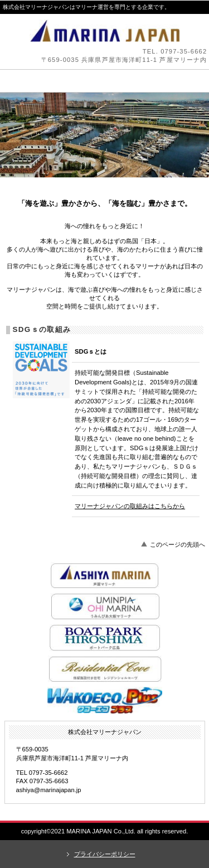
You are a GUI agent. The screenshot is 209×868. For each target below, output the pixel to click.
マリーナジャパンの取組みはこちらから (130, 506)
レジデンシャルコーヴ (104, 669)
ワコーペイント (104, 700)
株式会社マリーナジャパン (105, 31)
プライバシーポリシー (105, 854)
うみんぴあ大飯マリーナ (104, 606)
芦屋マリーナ (104, 575)
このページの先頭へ (178, 544)
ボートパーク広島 (104, 638)
